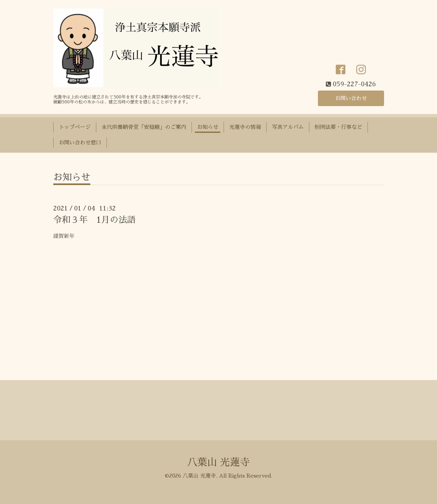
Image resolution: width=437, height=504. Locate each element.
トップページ (75, 127)
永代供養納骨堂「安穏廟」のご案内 (144, 127)
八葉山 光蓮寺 (218, 462)
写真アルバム (288, 127)
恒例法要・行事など (338, 127)
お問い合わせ (351, 98)
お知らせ (208, 127)
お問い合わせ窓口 (80, 143)
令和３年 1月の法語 (94, 220)
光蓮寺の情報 (245, 127)
